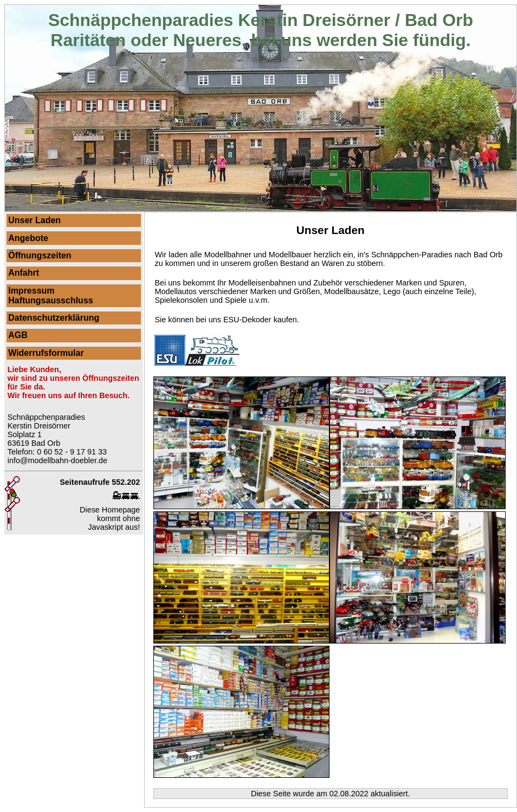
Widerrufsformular (46, 353)
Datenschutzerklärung (54, 318)
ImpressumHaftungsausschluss (50, 295)
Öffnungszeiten (40, 255)
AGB (18, 335)
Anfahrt (24, 273)
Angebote (28, 238)
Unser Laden (34, 220)
